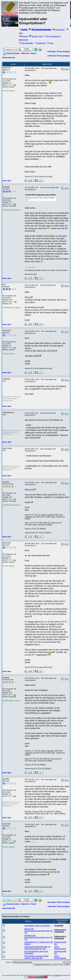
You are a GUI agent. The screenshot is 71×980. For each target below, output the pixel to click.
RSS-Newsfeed (26, 43)
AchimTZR (31, 490)
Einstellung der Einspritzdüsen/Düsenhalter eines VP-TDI (39, 937)
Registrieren (40, 43)
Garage (24, 36)
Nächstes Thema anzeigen (59, 56)
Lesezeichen (58, 30)
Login (50, 43)
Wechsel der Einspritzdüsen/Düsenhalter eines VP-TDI (39, 931)
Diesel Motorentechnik (60, 948)
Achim (30, 297)
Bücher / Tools (36, 36)
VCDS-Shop (57, 975)
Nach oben (7, 181)
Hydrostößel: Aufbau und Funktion (37, 926)
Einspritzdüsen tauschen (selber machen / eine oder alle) (37, 957)
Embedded (45, 975)
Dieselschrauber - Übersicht (18, 53)
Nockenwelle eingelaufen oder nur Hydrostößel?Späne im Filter (37, 948)
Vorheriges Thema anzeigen (59, 52)
